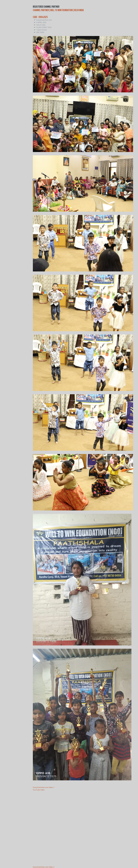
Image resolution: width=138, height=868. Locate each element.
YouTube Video (39, 790)
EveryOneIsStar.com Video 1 (44, 787)
